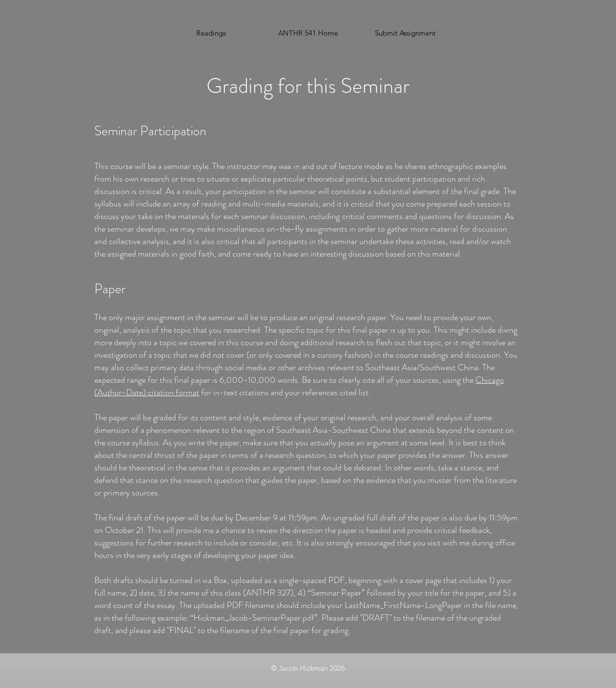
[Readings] (211, 33)
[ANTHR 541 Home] (308, 33)
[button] (405, 33)
